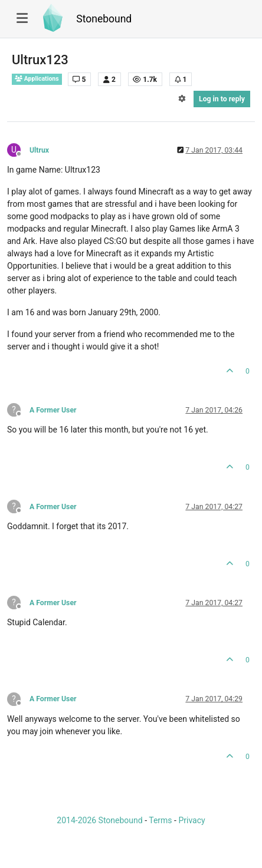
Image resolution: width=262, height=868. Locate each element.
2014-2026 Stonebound (99, 820)
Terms (160, 820)
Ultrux (39, 150)
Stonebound (104, 19)
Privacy (191, 820)
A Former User (53, 410)
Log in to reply (222, 99)
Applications (37, 79)
